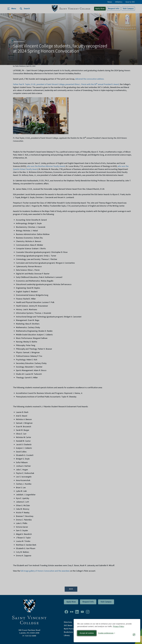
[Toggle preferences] (107, 633)
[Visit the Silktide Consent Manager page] (134, 635)
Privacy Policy (119, 626)
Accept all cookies (87, 633)
